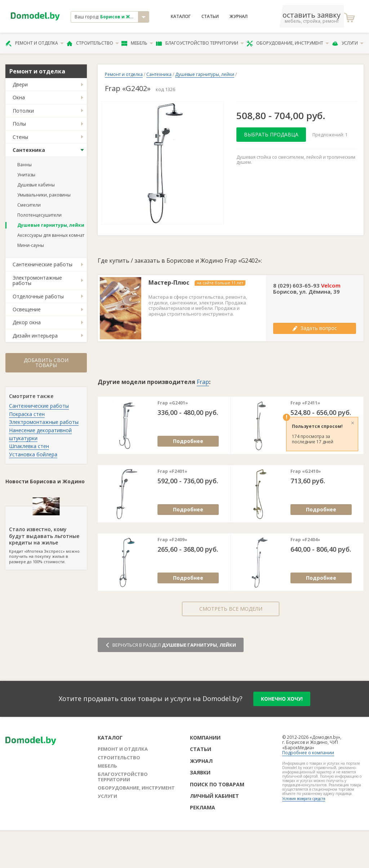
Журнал (239, 17)
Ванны (25, 165)
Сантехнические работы (43, 264)
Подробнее (188, 441)
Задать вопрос (315, 328)
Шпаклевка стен (29, 446)
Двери (20, 84)
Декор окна (27, 322)
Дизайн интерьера (35, 336)
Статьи (210, 17)
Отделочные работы (38, 296)
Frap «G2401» (173, 403)
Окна (19, 97)
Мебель (137, 43)
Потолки (23, 111)
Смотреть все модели (231, 609)
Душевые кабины (36, 185)
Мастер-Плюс (169, 283)
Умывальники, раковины (44, 195)
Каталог (181, 17)
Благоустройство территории (200, 43)
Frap (203, 382)
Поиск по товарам (217, 784)
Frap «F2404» (305, 540)
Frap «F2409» (172, 540)
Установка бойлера (33, 454)
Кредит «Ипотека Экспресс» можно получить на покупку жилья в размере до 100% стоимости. (46, 535)
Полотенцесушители (39, 215)
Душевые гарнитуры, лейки (51, 225)
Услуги (348, 43)
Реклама (203, 807)
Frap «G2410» (306, 471)
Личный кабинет (214, 796)
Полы (19, 124)
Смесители (29, 205)
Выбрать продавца (271, 134)
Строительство (93, 43)
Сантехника (29, 150)
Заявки (200, 772)
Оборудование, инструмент (288, 43)
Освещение (27, 309)
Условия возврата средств (304, 799)
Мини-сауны (31, 245)
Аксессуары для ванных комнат (51, 235)
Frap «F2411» (305, 403)
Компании (205, 738)
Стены (20, 137)
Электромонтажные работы (37, 280)
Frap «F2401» (172, 471)
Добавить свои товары (46, 363)
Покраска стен (27, 414)
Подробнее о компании (308, 753)
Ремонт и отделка (35, 43)
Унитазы (26, 175)
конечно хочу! (282, 699)
